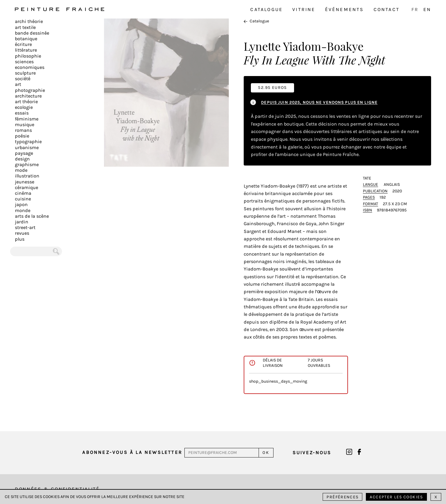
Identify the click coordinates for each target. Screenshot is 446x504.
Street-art (25, 227)
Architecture (28, 96)
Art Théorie (26, 102)
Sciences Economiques (30, 64)
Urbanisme (27, 147)
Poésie (22, 136)
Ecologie (24, 107)
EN (427, 9)
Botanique (26, 39)
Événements (345, 9)
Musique (25, 125)
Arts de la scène (32, 216)
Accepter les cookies (396, 497)
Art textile (25, 27)
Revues (22, 233)
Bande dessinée (32, 33)
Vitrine (304, 9)
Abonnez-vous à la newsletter (132, 452)
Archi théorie (29, 21)
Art (18, 84)
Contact (387, 9)
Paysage (24, 153)
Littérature (26, 50)
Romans (23, 130)
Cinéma (23, 193)
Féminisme (27, 119)
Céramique (27, 187)
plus (20, 239)
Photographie (30, 90)
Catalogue (266, 9)
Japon (21, 204)
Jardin (22, 222)
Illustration (27, 176)
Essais (22, 113)
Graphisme (27, 164)
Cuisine (23, 199)
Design (22, 159)
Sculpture (25, 73)
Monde (23, 210)
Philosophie (28, 56)
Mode (21, 170)
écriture (23, 44)
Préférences (342, 497)
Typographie (28, 142)
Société (23, 79)
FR (415, 9)
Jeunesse (25, 182)
